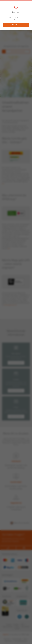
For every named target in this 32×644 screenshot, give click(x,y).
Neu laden (16, 25)
